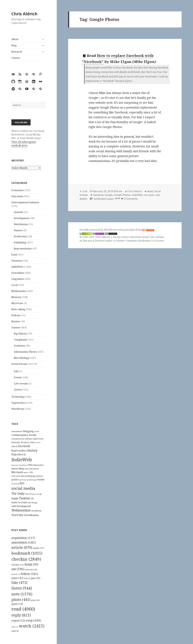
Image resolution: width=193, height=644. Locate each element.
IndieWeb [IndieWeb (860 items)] (22, 460)
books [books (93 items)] (37, 431)
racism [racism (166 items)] (40, 479)
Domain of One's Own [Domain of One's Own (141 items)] (23, 442)
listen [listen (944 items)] (22, 588)
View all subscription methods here (24, 144)
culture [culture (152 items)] (29, 439)
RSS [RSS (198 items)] (22, 483)
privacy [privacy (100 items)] (23, 480)
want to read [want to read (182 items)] (19, 502)
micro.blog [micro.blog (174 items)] (18, 469)
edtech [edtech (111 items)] (14, 446)
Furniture (17, 261)
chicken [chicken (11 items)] (18, 565)
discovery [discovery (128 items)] (38, 439)
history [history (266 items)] (33, 450)
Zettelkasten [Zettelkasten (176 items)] (31, 515)
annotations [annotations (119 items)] (17, 431)
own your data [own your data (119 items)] (18, 476)
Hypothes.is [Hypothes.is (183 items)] (19, 454)
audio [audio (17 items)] (38, 548)
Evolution (19, 346)
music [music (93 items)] (26, 472)
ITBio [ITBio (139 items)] (30, 465)
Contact (16, 58)
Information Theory (25, 352)
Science (16, 327)
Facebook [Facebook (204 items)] (24, 446)
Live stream (21, 383)
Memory (16, 297)
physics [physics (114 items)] (40, 476)
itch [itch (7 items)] (27, 578)
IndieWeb (17, 267)
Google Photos (122, 195)
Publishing (20, 242)
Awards (18, 212)
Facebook (98, 195)
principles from (139, 230)
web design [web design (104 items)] (32, 503)
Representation (23, 249)
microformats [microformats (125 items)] (32, 469)
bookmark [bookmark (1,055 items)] (27, 553)
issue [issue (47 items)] (17, 578)
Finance (18, 230)
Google (109, 195)
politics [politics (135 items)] (15, 480)
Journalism (18, 273)
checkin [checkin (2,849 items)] (26, 559)
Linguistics (18, 279)
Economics (18, 190)
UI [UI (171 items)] (32, 499)
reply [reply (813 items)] (21, 615)
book (118, 198)
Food (14, 255)
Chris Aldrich (24, 14)
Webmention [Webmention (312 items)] (21, 510)
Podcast (16, 315)
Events (18, 377)
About (15, 39)
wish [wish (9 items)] (15, 631)
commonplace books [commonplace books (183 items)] (24, 435)
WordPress (18, 409)
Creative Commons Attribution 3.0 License (139, 241)
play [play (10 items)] (35, 600)
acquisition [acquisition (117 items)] (23, 538)
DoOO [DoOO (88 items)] (38, 443)
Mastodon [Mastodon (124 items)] (39, 465)
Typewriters (19, 403)
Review (16, 321)
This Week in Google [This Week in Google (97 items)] (34, 494)
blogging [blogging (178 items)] (28, 431)
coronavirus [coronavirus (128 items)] (18, 439)
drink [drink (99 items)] (31, 564)
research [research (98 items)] (15, 484)
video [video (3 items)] (15, 627)
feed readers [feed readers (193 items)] (19, 451)
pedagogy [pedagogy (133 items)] (30, 476)
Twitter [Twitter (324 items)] (25, 498)
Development (22, 218)
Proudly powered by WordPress (98, 230)
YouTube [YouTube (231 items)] (17, 515)
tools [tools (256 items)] (15, 498)
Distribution (21, 224)
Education (17, 196)
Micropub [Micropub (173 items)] (17, 472)
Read (150, 191)
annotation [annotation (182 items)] (24, 542)
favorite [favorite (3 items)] (16, 574)
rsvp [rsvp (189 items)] (34, 620)
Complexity (20, 340)
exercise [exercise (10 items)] (31, 569)
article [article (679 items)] (22, 547)
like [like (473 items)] (19, 583)
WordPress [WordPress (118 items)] (36, 511)
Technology (18, 397)
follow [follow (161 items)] (29, 574)
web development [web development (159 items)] (21, 506)
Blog (14, 45)
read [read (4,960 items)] (23, 609)
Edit (16, 371)
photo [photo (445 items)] (21, 600)
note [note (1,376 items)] (22, 594)
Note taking (18, 309)
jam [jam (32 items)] (35, 578)
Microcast (17, 303)
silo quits (149, 195)
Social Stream (19, 364)
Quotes (18, 390)
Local (15, 285)
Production (20, 236)
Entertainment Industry (25, 202)
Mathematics (19, 291)
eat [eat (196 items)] (18, 569)
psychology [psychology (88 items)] (31, 480)
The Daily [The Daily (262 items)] (18, 493)
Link (85, 191)
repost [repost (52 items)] (18, 620)
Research (17, 52)
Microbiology (22, 358)
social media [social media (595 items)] (23, 488)
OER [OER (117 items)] (31, 472)
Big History (20, 334)
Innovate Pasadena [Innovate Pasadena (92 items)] (19, 465)
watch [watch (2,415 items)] (32, 626)
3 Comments (131, 199)
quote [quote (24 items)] (17, 604)
